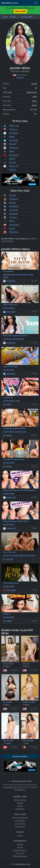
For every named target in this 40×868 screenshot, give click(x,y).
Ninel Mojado (28, 741)
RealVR (12, 137)
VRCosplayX (14, 155)
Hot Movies (14, 210)
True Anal (13, 217)
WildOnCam (14, 232)
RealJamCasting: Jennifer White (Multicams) (21, 490)
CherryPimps (14, 225)
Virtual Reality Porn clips (12, 787)
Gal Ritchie (7, 339)
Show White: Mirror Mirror (14, 459)
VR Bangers (14, 148)
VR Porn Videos (20, 800)
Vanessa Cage (21, 432)
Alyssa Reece (8, 741)
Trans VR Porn (20, 821)
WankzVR (13, 144)
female (34, 84)
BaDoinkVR (14, 140)
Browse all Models (20, 756)
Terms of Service (20, 850)
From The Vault (9, 552)
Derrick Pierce (30, 555)
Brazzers (13, 195)
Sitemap (20, 844)
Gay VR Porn (20, 824)
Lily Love (26, 664)
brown (34, 101)
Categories (20, 809)
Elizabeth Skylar (9, 274)
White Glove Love (10, 305)
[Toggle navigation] (36, 3)
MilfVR (12, 151)
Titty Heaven (8, 271)
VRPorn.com (14, 126)
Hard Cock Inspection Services (15, 336)
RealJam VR (14, 166)
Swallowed (13, 214)
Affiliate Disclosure (20, 856)
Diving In (7, 614)
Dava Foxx (7, 555)
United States (32, 92)
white (35, 97)
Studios (20, 806)
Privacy (20, 847)
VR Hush (13, 162)
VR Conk (12, 170)
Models (20, 803)
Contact (20, 835)
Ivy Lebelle (7, 702)
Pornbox (13, 203)
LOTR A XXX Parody (11, 583)
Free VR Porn (20, 827)
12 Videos (20, 77)
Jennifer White (22, 274)
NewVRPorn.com (10, 3)
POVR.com (13, 129)
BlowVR (12, 159)
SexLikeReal (14, 133)
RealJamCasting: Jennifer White (16, 521)
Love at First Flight (11, 367)
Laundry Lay (8, 397)
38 (36, 88)
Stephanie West (29, 702)
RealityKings (14, 206)
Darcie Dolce (8, 664)
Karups (12, 228)
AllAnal (12, 221)
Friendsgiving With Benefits (14, 428)
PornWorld (13, 199)
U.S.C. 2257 (20, 853)
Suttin (18, 401)
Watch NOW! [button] (20, 11)
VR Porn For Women (20, 818)
